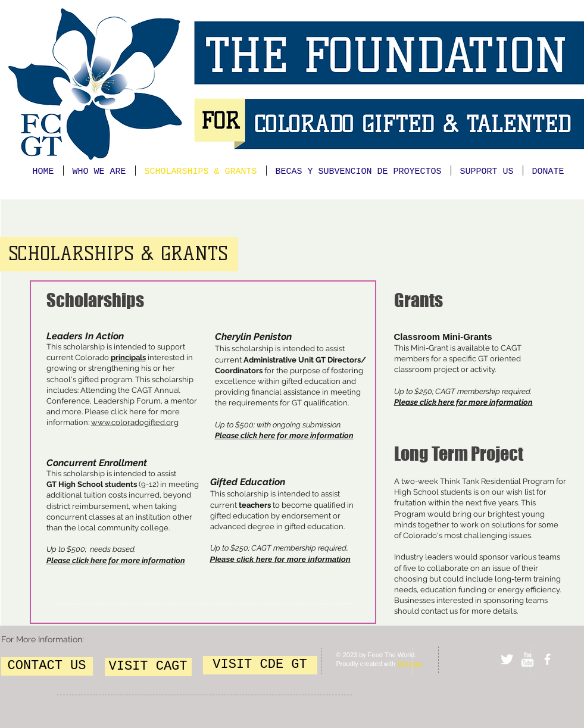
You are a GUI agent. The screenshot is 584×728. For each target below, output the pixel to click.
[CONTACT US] (47, 666)
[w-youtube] (527, 659)
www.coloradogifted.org (135, 422)
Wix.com (410, 664)
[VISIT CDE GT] (260, 665)
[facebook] (547, 659)
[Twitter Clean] (507, 659)
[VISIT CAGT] (148, 667)
